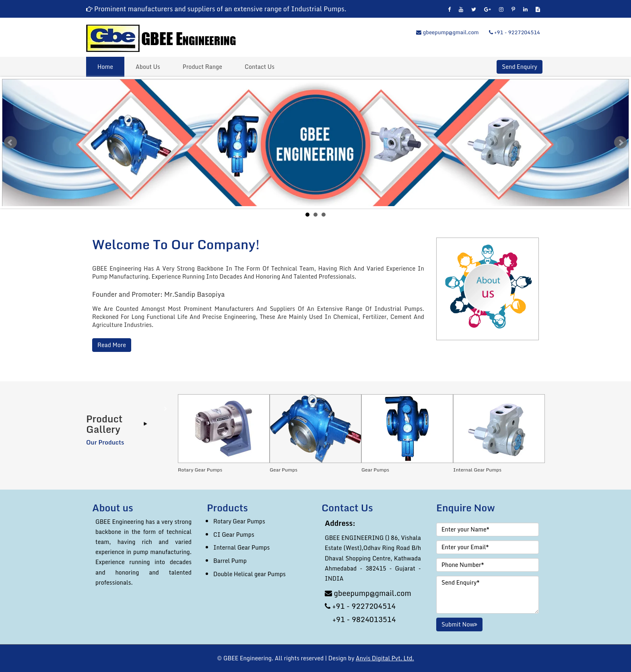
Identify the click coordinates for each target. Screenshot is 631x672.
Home (105, 67)
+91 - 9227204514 (514, 32)
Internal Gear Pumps (241, 547)
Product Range (202, 67)
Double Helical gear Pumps (250, 574)
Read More (112, 345)
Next (621, 143)
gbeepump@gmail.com (447, 32)
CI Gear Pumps (234, 534)
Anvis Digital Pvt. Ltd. (385, 658)
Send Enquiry (519, 67)
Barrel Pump (230, 561)
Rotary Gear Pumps (239, 521)
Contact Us (260, 67)
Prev (10, 143)
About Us (148, 67)
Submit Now (459, 624)
